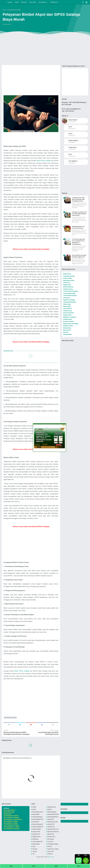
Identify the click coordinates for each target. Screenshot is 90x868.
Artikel (17, 2)
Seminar (35, 849)
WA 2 (34, 866)
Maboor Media (51, 857)
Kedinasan (35, 839)
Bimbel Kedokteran (53, 817)
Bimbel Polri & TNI (53, 822)
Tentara (35, 851)
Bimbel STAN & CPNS (38, 827)
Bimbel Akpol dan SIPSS (11, 718)
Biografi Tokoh (37, 837)
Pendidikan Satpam (53, 844)
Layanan (10, 2)
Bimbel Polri (54, 2)
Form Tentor (33, 2)
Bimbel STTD (36, 834)
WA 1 (11, 866)
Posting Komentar (7, 24)
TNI (33, 854)
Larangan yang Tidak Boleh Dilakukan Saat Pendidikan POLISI (78, 199)
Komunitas (51, 839)
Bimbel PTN (51, 824)
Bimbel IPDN (36, 814)
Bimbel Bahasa (52, 812)
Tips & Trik (51, 851)
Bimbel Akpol (42, 2)
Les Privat (51, 842)
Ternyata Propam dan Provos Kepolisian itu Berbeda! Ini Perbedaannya (78, 242)
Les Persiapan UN (37, 842)
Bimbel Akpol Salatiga (44, 161)
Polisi (34, 846)
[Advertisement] (45, 50)
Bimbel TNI (51, 834)
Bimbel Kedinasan (37, 817)
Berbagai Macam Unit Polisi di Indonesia (78, 227)
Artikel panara (52, 807)
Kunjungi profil (72, 122)
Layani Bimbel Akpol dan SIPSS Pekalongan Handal (48, 733)
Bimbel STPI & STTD (53, 829)
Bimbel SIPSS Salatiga (22, 671)
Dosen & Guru (52, 837)
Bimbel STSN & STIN (53, 832)
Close (64, 425)
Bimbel (50, 809)
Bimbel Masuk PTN (38, 819)
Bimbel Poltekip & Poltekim (38, 824)
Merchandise (36, 844)
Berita (34, 809)
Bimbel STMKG (37, 829)
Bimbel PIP (51, 819)
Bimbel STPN (36, 832)
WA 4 (79, 866)
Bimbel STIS (51, 827)
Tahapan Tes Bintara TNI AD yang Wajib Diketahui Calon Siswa (79, 214)
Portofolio (24, 2)
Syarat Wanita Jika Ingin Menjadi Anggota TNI (79, 256)
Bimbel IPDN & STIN (53, 814)
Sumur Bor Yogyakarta (53, 849)
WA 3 (56, 866)
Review (50, 846)
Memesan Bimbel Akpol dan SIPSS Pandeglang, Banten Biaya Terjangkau (17, 733)
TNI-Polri (50, 854)
